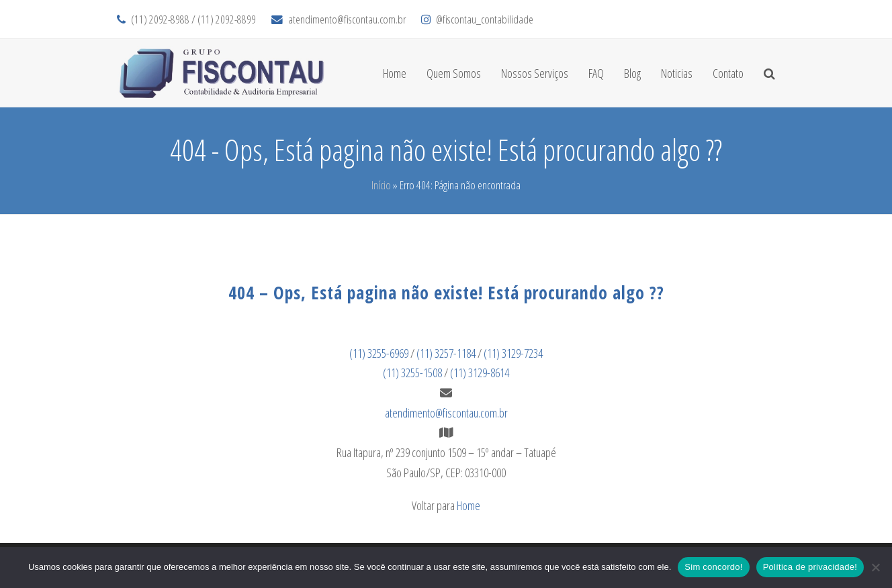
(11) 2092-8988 (160, 19)
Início (381, 185)
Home (469, 505)
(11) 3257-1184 (446, 353)
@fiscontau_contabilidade (485, 19)
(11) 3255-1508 (412, 373)
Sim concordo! (713, 567)
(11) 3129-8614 (480, 373)
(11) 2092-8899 (227, 19)
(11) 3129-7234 (513, 353)
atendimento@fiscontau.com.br (347, 19)
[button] (769, 73)
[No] (875, 567)
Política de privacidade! (810, 567)
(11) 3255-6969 (379, 353)
